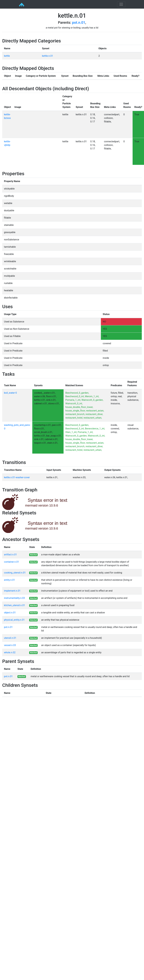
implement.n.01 (12, 591)
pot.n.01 (79, 23)
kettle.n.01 (47, 56)
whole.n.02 (10, 652)
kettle (7, 56)
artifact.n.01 (10, 555)
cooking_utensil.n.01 (15, 573)
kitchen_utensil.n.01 (15, 605)
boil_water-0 (10, 393)
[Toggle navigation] (121, 4)
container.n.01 (11, 562)
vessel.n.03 (10, 645)
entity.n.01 (9, 580)
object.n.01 (10, 613)
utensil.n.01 (10, 638)
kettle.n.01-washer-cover (17, 477)
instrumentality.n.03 (14, 598)
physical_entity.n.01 (14, 620)
